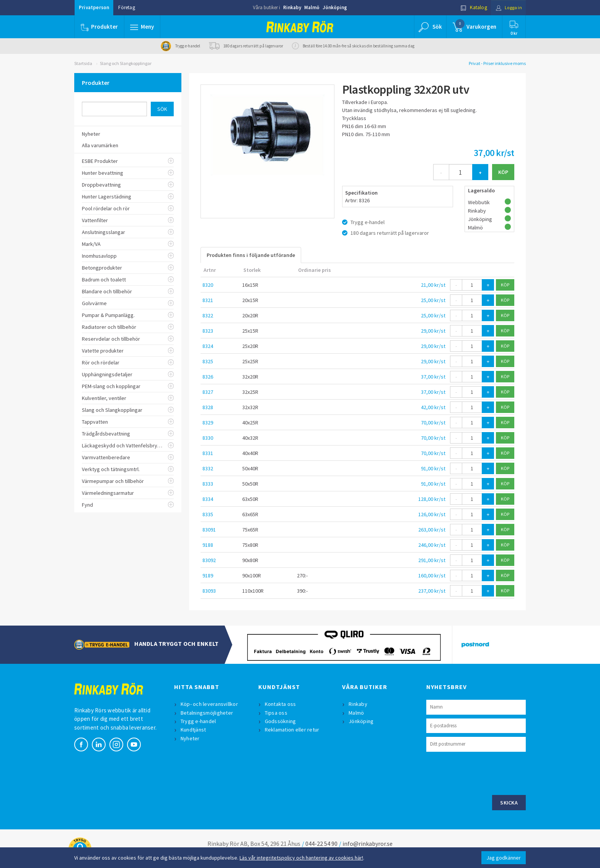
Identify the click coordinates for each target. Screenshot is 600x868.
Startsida (83, 63)
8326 (208, 377)
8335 (208, 514)
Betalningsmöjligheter (207, 713)
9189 (208, 575)
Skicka (509, 803)
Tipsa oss (276, 713)
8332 (208, 468)
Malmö (312, 7)
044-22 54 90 (321, 844)
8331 (208, 453)
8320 (208, 285)
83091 (209, 530)
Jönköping (335, 7)
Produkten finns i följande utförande (251, 255)
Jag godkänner (504, 858)
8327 (208, 392)
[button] (142, 27)
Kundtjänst (194, 730)
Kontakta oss (281, 704)
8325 (208, 361)
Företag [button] (126, 7)
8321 (208, 300)
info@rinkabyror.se (368, 844)
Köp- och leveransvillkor (210, 704)
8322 (208, 315)
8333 (208, 484)
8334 (208, 499)
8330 (208, 438)
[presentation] (484, 772)
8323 (208, 331)
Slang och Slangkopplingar (126, 63)
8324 (208, 346)
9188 (208, 545)
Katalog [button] (471, 7)
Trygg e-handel (199, 721)
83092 (209, 560)
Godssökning (281, 721)
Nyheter (191, 738)
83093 (209, 591)
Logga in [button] (507, 7)
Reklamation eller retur (293, 730)
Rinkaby (292, 7)
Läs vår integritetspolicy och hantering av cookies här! (301, 858)
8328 (208, 407)
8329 (208, 423)
